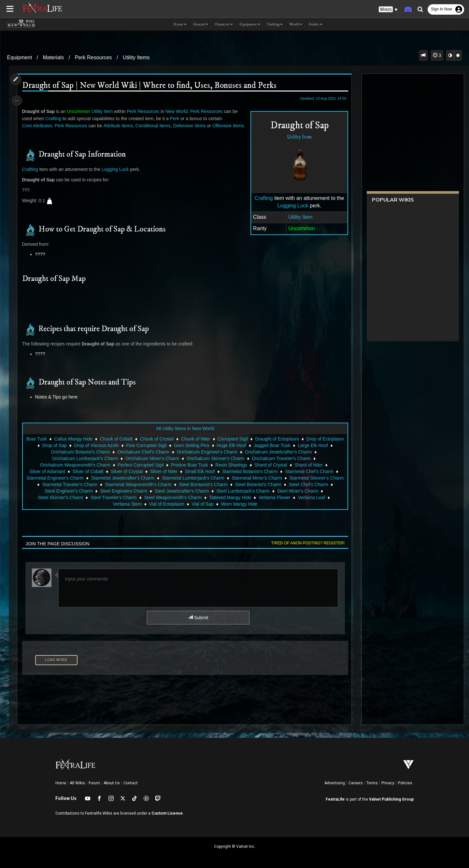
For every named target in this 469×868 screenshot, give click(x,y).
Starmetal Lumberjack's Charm (220, 485)
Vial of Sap (220, 511)
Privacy (388, 783)
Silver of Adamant (47, 479)
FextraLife (335, 799)
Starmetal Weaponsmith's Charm (188, 492)
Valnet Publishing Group (391, 799)
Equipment (20, 57)
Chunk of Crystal (175, 446)
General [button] (201, 24)
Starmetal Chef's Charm (309, 479)
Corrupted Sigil (251, 446)
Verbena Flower (316, 505)
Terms (372, 783)
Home (61, 783)
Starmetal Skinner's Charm (58, 492)
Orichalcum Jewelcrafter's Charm (297, 459)
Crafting (262, 198)
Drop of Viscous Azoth (134, 453)
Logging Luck (291, 206)
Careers (356, 783)
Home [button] (180, 24)
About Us (112, 783)
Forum (94, 783)
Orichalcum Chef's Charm (162, 459)
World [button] (296, 24)
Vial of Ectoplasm (184, 511)
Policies (405, 783)
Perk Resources (93, 57)
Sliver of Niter (163, 479)
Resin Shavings (231, 472)
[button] (388, 10)
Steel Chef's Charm (65, 498)
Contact (131, 783)
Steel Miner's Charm (51, 505)
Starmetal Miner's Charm (284, 485)
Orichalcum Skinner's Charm (215, 466)
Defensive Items (191, 126)
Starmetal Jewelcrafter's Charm (150, 485)
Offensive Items (230, 126)
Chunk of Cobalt (135, 446)
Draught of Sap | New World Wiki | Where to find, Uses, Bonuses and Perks (151, 86)
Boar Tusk (55, 446)
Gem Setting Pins (229, 453)
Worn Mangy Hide (256, 511)
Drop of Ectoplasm (53, 453)
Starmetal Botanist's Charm (249, 479)
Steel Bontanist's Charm (254, 492)
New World (178, 111)
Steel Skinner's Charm (102, 505)
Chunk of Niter (214, 446)
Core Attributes (39, 126)
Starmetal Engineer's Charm (82, 485)
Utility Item (297, 137)
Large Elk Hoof (47, 459)
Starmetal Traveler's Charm (120, 492)
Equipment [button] (250, 24)
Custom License (167, 813)
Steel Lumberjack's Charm (291, 498)
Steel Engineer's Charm (116, 498)
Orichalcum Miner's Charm (152, 466)
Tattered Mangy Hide (271, 505)
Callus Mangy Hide (92, 446)
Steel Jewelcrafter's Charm (229, 498)
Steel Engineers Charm (171, 498)
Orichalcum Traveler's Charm (281, 466)
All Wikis (77, 783)
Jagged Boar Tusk (309, 453)
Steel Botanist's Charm (308, 492)
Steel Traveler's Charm (155, 505)
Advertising (335, 783)
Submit (198, 625)
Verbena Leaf (109, 511)
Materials (53, 57)
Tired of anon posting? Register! (306, 550)
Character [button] (224, 24)
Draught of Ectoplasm (296, 446)
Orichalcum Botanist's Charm (99, 459)
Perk (176, 119)
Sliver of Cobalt (88, 479)
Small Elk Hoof (200, 479)
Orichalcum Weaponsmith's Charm (75, 472)
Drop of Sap (92, 453)
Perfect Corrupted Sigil (141, 472)
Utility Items (136, 57)
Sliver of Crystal (126, 479)
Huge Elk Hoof (269, 453)
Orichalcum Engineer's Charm (225, 459)
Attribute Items (120, 126)
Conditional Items (154, 126)
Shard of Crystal (270, 472)
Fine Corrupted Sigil (184, 453)
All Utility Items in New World (185, 436)
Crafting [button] (275, 24)
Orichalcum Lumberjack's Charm (85, 466)
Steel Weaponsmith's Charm (214, 505)
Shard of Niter (308, 472)
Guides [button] (316, 24)
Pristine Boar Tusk (189, 472)
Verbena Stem (144, 511)
